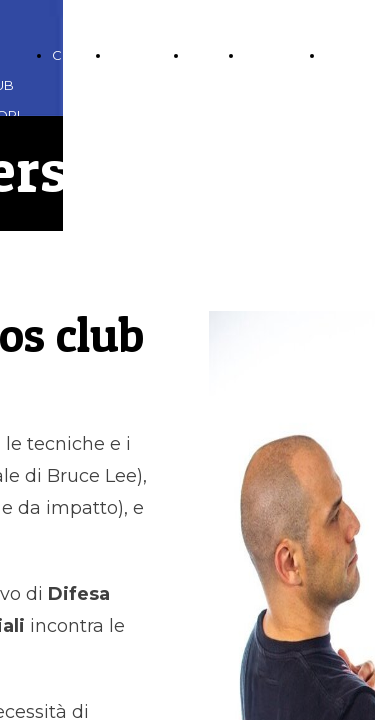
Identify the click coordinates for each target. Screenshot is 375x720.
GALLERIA (142, 55)
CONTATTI (276, 55)
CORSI (73, 55)
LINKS (344, 55)
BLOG (208, 55)
